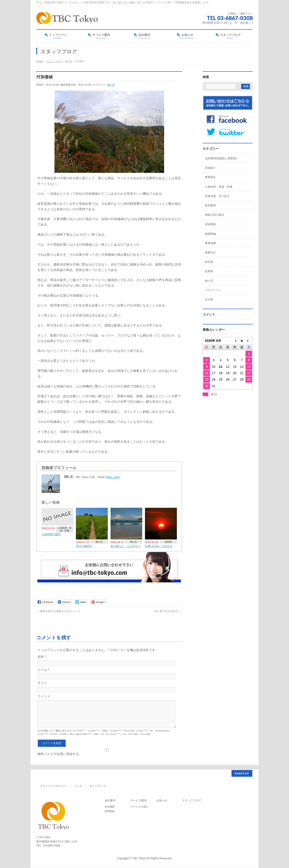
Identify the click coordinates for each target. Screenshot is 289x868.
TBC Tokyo (139, 859)
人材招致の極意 (51, 534)
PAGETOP (242, 774)
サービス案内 (139, 801)
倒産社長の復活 (214, 215)
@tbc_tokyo (113, 477)
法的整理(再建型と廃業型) (221, 158)
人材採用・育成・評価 (65, 529)
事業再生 (210, 177)
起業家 (209, 271)
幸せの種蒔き (84, 546)
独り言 (111, 85)
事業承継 (210, 243)
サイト (42, 683)
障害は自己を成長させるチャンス (58, 611)
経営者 (168, 542)
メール (43, 670)
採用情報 (110, 811)
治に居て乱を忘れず (168, 611)
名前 (42, 657)
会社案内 (110, 801)
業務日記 (210, 253)
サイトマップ (98, 786)
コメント (44, 696)
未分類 (209, 300)
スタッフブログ (192, 801)
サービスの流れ (139, 807)
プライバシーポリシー (53, 786)
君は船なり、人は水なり (126, 546)
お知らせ (162, 801)
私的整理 (210, 205)
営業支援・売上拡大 (217, 196)
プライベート (213, 290)
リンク (78, 786)
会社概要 (110, 807)
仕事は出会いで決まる (159, 546)
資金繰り (210, 168)
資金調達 (210, 224)
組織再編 (210, 234)
